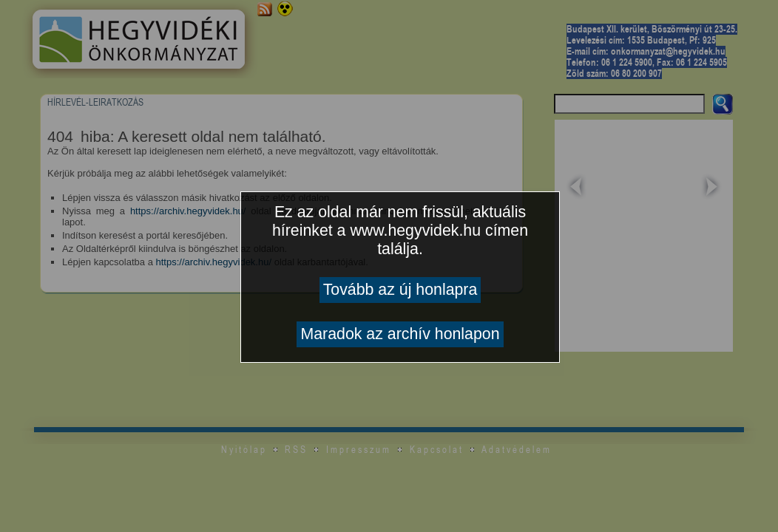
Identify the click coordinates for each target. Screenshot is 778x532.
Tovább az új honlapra (400, 290)
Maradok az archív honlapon (400, 334)
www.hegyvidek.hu (415, 231)
